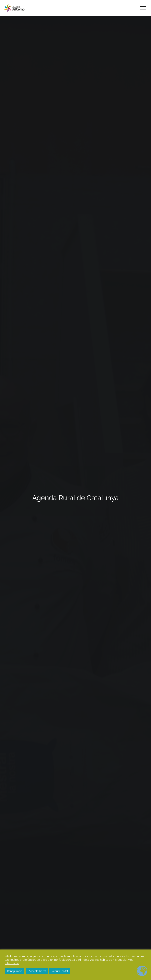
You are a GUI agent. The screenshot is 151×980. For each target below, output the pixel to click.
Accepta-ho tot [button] (37, 971)
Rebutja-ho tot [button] (60, 971)
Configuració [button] (15, 971)
